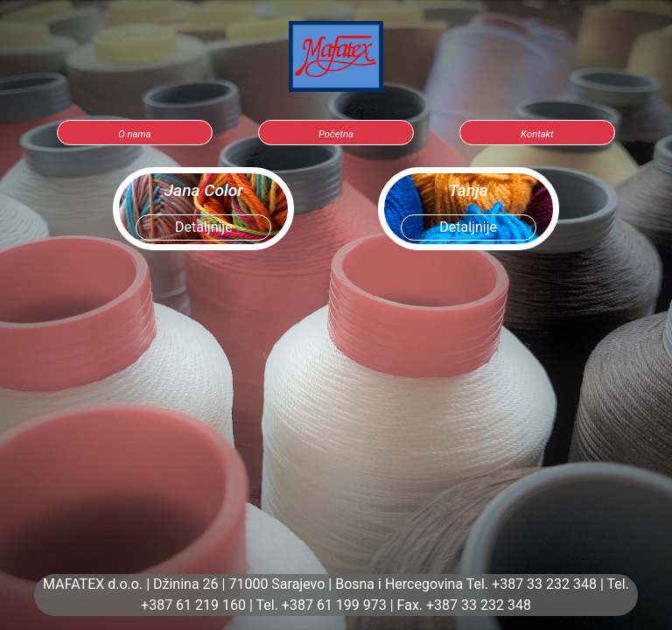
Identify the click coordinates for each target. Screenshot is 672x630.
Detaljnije (204, 227)
